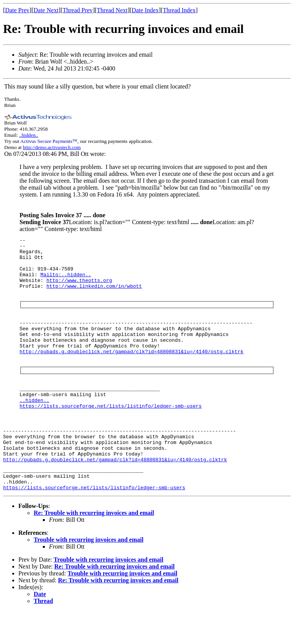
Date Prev (17, 10)
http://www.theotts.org (79, 289)
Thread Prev (78, 10)
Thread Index (179, 10)
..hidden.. (29, 135)
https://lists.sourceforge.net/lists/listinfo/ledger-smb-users (111, 428)
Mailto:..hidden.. (66, 282)
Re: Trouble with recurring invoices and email (94, 546)
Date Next (46, 10)
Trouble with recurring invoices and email (89, 573)
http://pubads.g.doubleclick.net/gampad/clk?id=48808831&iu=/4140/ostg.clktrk (131, 369)
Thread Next (112, 10)
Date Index (145, 10)
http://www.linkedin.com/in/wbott (94, 296)
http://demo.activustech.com (52, 147)
